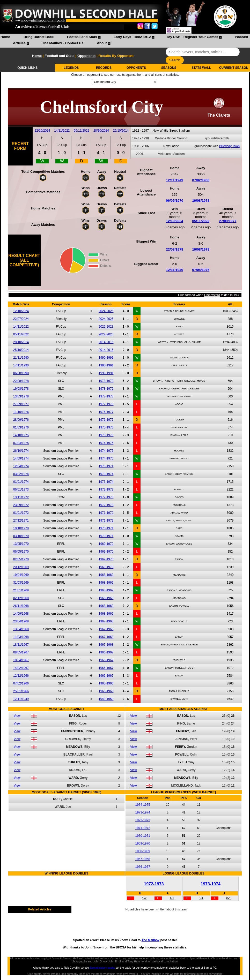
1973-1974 (106, 466)
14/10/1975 (21, 435)
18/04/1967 (21, 660)
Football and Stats (82, 37)
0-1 (201, 898)
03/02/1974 (21, 474)
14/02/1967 (21, 668)
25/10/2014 (121, 131)
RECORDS (104, 68)
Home (5, 37)
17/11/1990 (21, 365)
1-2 (144, 898)
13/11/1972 (21, 497)
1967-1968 (106, 621)
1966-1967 (106, 652)
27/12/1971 (21, 521)
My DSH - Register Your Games (193, 37)
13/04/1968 (21, 629)
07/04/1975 (201, 270)
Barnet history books (102, 968)
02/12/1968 (21, 598)
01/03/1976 (21, 427)
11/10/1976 (21, 412)
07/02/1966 (201, 180)
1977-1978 (106, 396)
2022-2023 (106, 327)
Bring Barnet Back (39, 37)
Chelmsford (212, 295)
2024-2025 (106, 311)
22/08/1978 (175, 249)
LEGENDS (71, 68)
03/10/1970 (21, 536)
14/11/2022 (62, 131)
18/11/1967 (21, 645)
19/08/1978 (201, 201)
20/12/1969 (21, 567)
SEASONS (169, 68)
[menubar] (125, 41)
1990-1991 (106, 358)
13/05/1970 (21, 544)
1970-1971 (106, 528)
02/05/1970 (21, 559)
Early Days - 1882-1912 (132, 37)
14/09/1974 (21, 458)
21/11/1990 (21, 358)
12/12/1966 (21, 676)
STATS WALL (201, 68)
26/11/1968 (21, 606)
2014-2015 (106, 342)
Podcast (241, 37)
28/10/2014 (101, 131)
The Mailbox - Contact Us (63, 43)
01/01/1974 (21, 482)
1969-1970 (106, 544)
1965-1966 (106, 683)
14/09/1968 (21, 614)
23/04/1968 (21, 621)
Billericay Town (229, 146)
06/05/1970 (175, 201)
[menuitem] (5, 37)
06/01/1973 (21, 489)
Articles (19, 43)
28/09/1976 (21, 420)
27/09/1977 (228, 221)
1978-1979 (106, 381)
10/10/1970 (21, 528)
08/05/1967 (21, 652)
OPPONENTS (136, 68)
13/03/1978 (21, 396)
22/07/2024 (21, 319)
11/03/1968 (21, 637)
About (102, 43)
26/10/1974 (21, 451)
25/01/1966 (21, 691)
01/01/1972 (21, 513)
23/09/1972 (21, 505)
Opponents (86, 56)
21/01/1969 (21, 590)
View (17, 716)
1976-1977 (106, 412)
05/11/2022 (82, 131)
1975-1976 (106, 427)
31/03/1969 (21, 583)
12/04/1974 (21, 466)
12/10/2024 (42, 131)
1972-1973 (106, 489)
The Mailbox (150, 940)
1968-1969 (106, 575)
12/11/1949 (175, 180)
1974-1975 (106, 443)
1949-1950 (106, 699)
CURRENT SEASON (234, 68)
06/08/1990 (21, 373)
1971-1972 (106, 513)
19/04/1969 (21, 575)
